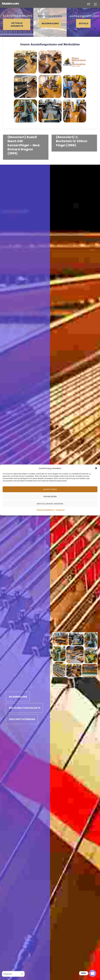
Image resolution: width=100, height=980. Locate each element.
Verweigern (50, 496)
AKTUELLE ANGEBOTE (17, 24)
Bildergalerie (50, 23)
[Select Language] (13, 974)
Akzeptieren (50, 489)
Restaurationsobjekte (25, 708)
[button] (96, 468)
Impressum (60, 510)
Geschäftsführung (22, 719)
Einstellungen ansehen (50, 504)
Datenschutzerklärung (46, 510)
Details (84, 23)
